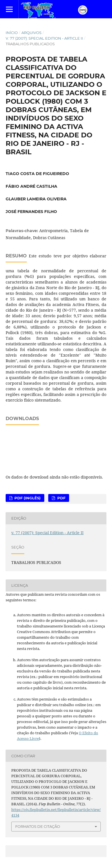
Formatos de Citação (38, 826)
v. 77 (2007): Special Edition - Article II (44, 38)
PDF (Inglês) (27, 498)
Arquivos (31, 33)
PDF (61, 498)
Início (12, 33)
